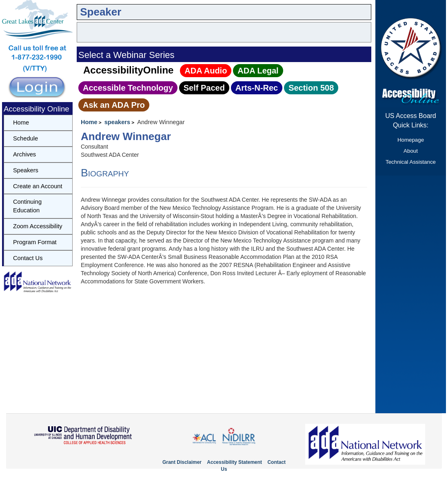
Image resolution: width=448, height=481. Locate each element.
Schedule (26, 138)
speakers (118, 122)
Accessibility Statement (234, 462)
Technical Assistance (411, 162)
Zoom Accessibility (38, 226)
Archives (24, 154)
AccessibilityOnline (128, 70)
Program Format (35, 242)
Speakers (26, 170)
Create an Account (38, 186)
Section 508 (311, 88)
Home (89, 122)
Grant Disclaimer (182, 462)
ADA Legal (258, 71)
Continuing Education (27, 206)
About (411, 151)
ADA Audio (206, 71)
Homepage (411, 140)
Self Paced (204, 88)
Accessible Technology (128, 88)
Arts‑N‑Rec (257, 88)
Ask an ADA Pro (114, 105)
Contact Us (28, 258)
